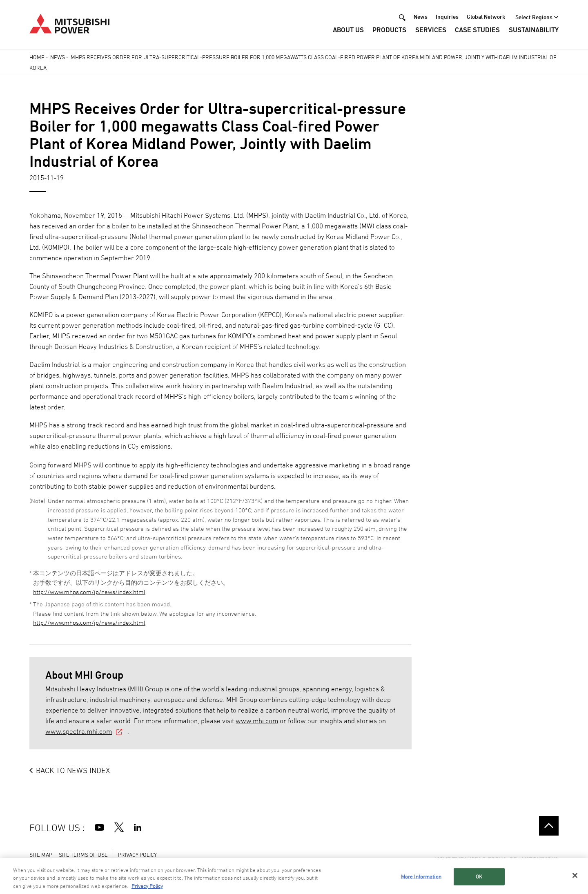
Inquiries (447, 17)
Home (37, 57)
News (421, 17)
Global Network (486, 17)
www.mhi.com (257, 721)
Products (389, 31)
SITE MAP (41, 855)
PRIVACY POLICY (137, 855)
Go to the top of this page (549, 826)
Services (431, 31)
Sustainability (534, 31)
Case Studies (477, 31)
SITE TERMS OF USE (83, 855)
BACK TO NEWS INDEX (73, 770)
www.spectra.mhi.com (79, 731)
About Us (348, 31)
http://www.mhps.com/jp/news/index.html (89, 592)
